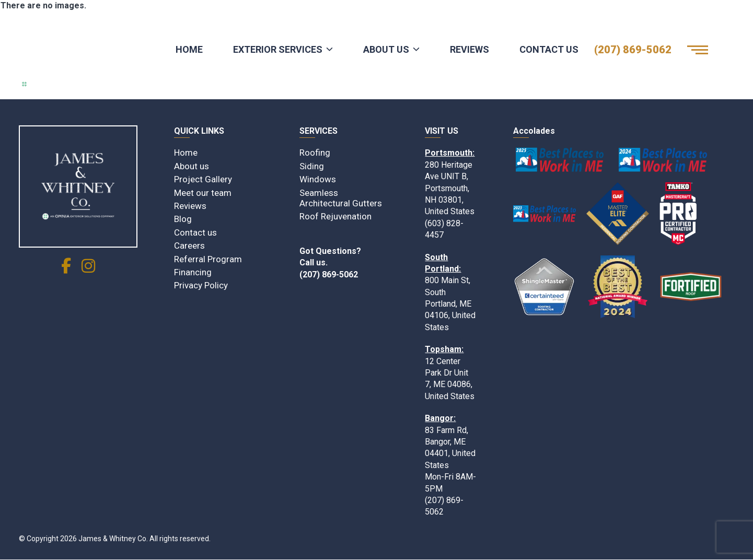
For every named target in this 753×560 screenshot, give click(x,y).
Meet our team (203, 193)
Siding (312, 166)
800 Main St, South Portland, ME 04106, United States (450, 304)
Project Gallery (203, 179)
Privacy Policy (201, 285)
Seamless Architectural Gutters (341, 198)
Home (189, 49)
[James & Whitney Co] (78, 186)
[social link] (66, 269)
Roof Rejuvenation (335, 216)
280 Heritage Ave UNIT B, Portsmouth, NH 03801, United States (450, 188)
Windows (318, 179)
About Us (386, 49)
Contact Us (549, 49)
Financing (193, 272)
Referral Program (208, 259)
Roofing (315, 153)
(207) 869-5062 (633, 50)
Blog (183, 219)
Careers (189, 246)
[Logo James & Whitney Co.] (74, 50)
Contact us (195, 232)
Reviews (470, 49)
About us (192, 166)
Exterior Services (278, 49)
